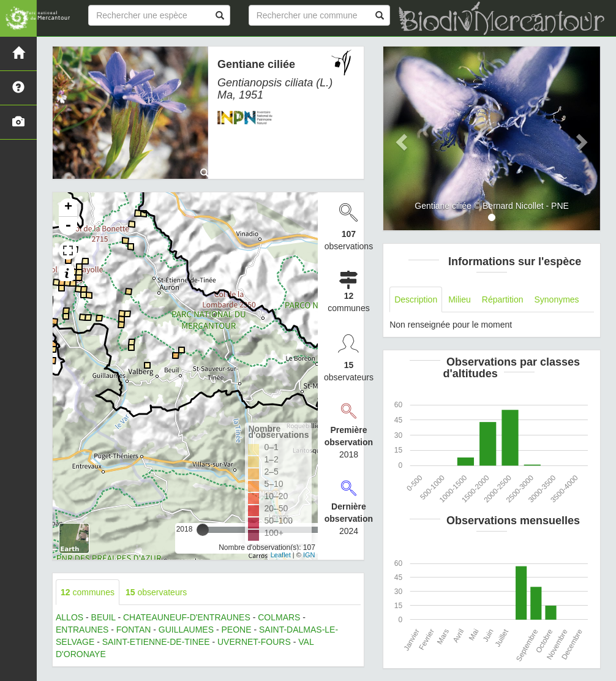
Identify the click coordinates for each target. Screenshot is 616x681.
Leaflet (281, 555)
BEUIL (103, 617)
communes (88, 592)
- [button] (68, 226)
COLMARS (279, 617)
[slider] (203, 530)
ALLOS (69, 617)
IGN (309, 555)
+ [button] (68, 208)
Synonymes (556, 299)
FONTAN (134, 630)
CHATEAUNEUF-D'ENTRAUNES (187, 617)
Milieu (460, 299)
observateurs (156, 592)
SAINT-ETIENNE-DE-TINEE (156, 642)
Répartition (503, 299)
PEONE (236, 630)
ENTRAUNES (82, 630)
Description (416, 299)
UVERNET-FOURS (254, 642)
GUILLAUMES (186, 630)
